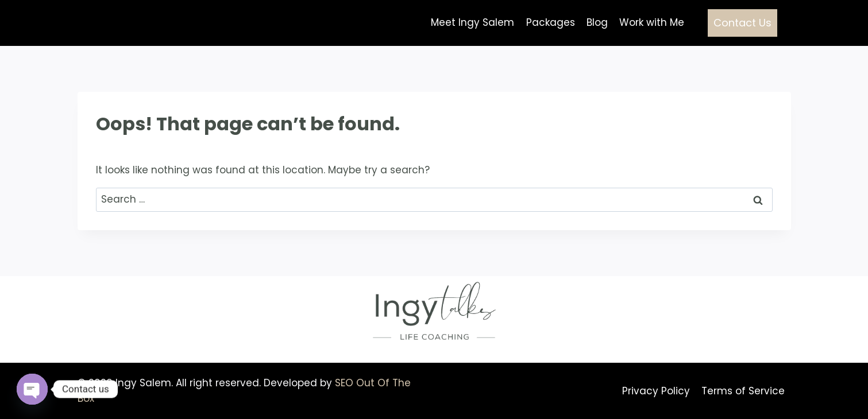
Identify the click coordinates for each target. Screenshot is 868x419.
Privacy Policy (656, 391)
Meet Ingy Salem (472, 22)
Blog (597, 22)
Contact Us (742, 23)
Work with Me (652, 22)
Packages (551, 22)
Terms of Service (743, 391)
